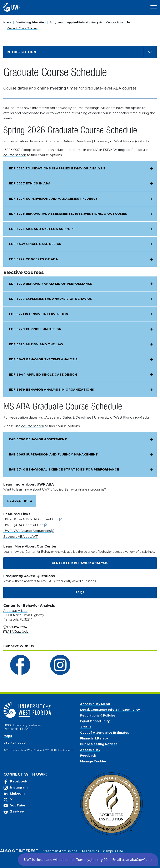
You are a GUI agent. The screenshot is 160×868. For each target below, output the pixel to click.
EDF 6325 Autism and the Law (36, 344)
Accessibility (90, 750)
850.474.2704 (17, 627)
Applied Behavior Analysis (85, 22)
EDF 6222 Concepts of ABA (33, 259)
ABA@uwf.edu (18, 632)
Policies (109, 715)
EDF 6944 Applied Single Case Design (43, 375)
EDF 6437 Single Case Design (35, 244)
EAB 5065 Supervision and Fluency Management (53, 454)
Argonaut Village (15, 611)
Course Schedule (118, 22)
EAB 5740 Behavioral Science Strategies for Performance (64, 469)
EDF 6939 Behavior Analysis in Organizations (52, 390)
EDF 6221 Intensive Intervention (39, 314)
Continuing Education (31, 22)
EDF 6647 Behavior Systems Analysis (43, 359)
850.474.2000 (15, 743)
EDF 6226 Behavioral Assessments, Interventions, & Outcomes (68, 214)
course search (15, 155)
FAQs (80, 592)
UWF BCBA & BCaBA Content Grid (31, 519)
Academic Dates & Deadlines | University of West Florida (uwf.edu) (98, 141)
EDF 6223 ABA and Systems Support (42, 229)
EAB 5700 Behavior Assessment (38, 439)
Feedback (88, 756)
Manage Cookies (93, 761)
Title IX (86, 727)
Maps (8, 736)
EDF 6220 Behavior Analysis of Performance (51, 284)
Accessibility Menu (95, 704)
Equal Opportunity (95, 721)
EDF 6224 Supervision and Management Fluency (53, 199)
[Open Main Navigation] (154, 7)
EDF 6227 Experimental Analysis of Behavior (51, 299)
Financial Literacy (94, 738)
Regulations (90, 715)
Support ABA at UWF (21, 537)
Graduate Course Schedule (22, 28)
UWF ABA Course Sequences (27, 531)
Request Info (20, 501)
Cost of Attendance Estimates (105, 733)
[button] (88, 860)
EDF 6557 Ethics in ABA (30, 183)
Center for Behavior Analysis (80, 563)
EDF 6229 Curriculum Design (35, 329)
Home (7, 22)
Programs (56, 22)
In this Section (21, 52)
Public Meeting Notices (99, 744)
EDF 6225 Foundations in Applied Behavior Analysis (57, 168)
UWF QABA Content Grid (23, 525)
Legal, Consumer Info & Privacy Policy (110, 710)
